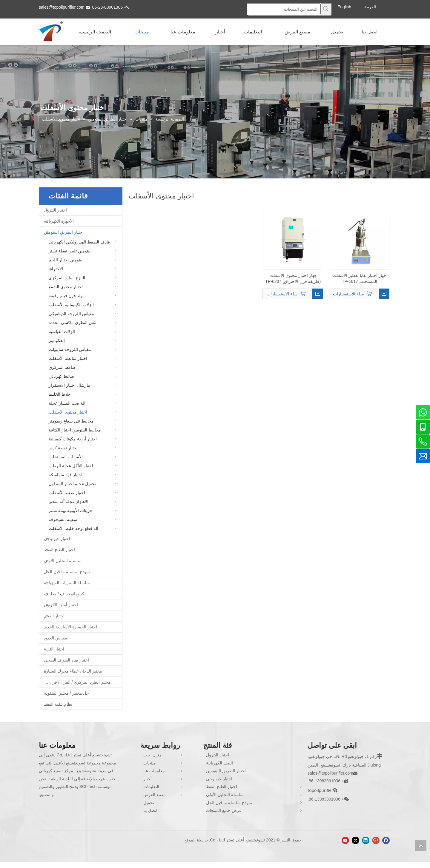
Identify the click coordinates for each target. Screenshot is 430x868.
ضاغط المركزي (62, 367)
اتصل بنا (150, 810)
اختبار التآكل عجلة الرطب (71, 466)
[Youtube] (345, 840)
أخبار (148, 779)
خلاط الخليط (60, 394)
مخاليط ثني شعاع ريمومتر (71, 421)
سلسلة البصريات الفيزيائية (67, 583)
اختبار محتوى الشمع (66, 287)
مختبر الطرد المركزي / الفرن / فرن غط (77, 682)
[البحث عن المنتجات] (284, 9)
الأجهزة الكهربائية (59, 221)
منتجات (150, 763)
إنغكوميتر (57, 340)
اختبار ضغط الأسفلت (67, 493)
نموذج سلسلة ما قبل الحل (67, 572)
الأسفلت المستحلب (66, 457)
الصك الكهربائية (219, 763)
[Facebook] (386, 840)
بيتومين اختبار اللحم (66, 260)
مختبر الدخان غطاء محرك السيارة (73, 671)
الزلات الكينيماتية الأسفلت (71, 305)
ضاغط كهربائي (61, 376)
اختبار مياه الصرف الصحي (66, 660)
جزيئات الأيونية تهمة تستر (71, 511)
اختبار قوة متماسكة (66, 475)
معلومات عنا (154, 771)
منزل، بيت (152, 755)
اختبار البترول (55, 210)
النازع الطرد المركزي (67, 278)
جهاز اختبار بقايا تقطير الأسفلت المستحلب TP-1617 (359, 278)
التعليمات (151, 787)
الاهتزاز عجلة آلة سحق (69, 502)
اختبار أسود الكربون (61, 605)
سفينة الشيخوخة (63, 519)
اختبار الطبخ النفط (59, 550)
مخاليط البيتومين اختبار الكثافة (75, 430)
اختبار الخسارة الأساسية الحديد (70, 627)
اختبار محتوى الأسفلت (68, 412)
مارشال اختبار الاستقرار (69, 385)
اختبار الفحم (54, 616)
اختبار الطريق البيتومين (64, 232)
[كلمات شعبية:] (326, 9)
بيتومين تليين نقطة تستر (70, 251)
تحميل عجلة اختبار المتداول (72, 484)
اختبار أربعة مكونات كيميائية (73, 439)
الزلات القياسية (62, 332)
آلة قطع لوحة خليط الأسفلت (73, 528)
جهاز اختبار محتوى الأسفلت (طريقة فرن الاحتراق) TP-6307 (293, 278)
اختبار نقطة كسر (63, 448)
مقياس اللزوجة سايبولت (70, 349)
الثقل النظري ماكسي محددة (73, 323)
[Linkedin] (366, 840)
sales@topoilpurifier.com (62, 7)
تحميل (149, 803)
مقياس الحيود (56, 638)
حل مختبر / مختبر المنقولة (66, 693)
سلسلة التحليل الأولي (63, 561)
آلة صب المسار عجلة (67, 403)
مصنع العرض (155, 795)
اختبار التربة (54, 649)
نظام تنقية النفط (58, 704)
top (421, 846)
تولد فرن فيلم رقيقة (66, 296)
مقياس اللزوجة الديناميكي (71, 314)
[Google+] (376, 840)
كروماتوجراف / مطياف (64, 594)
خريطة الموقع (197, 840)
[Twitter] (355, 840)
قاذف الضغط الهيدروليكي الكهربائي (79, 242)
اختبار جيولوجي (57, 539)
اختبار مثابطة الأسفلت (68, 358)
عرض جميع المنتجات (224, 810)
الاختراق (56, 269)
